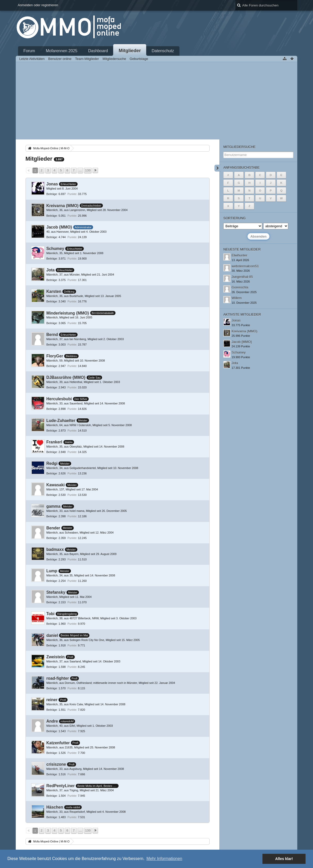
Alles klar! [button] (284, 859)
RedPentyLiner (61, 786)
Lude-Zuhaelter (61, 421)
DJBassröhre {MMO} (66, 377)
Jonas (52, 184)
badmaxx (55, 549)
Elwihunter (239, 255)
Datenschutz (163, 51)
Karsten (54, 291)
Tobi (51, 614)
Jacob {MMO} (59, 227)
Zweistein (56, 657)
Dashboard (98, 51)
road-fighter (58, 678)
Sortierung (234, 218)
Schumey (55, 249)
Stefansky (56, 592)
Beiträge (52, 194)
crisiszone (56, 764)
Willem (237, 298)
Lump (52, 571)
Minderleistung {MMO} (68, 313)
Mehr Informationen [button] (164, 859)
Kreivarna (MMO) (63, 206)
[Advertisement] (156, 101)
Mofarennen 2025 (62, 51)
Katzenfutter (58, 743)
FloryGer (55, 356)
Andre (52, 721)
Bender (53, 528)
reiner (52, 700)
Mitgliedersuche (239, 147)
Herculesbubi (59, 399)
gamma (53, 506)
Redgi (52, 463)
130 (88, 170)
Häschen (55, 807)
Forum (29, 51)
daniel (52, 635)
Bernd (52, 335)
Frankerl (54, 442)
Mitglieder (130, 51)
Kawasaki (56, 485)
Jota (51, 270)
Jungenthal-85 (242, 277)
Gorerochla (240, 287)
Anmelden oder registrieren (38, 5)
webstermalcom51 (245, 266)
